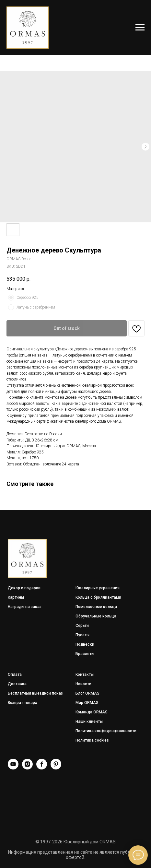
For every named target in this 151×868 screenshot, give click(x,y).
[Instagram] (27, 768)
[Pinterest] (56, 768)
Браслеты (85, 654)
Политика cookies (92, 740)
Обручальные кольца (96, 616)
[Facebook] (42, 768)
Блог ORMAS (87, 693)
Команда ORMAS (92, 712)
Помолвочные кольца (96, 607)
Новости (83, 684)
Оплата (15, 674)
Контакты (85, 674)
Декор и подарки (24, 588)
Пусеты (82, 635)
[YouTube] (13, 768)
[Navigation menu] (140, 28)
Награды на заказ (25, 607)
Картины (16, 597)
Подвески (85, 644)
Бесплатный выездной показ (35, 693)
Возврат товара (23, 703)
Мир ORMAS (87, 703)
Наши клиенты (89, 721)
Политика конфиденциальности (106, 731)
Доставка (17, 684)
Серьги (82, 626)
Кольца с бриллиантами (98, 597)
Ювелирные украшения (98, 588)
